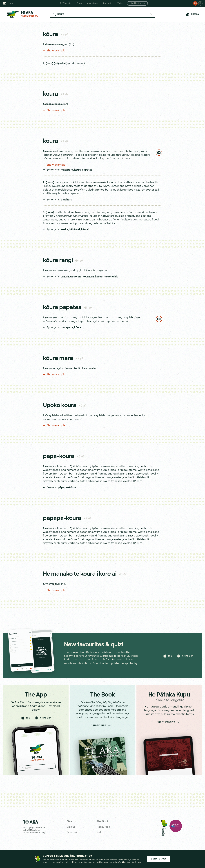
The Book (103, 822)
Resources (103, 827)
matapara (67, 170)
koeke (65, 230)
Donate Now (159, 859)
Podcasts (108, 3)
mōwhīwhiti (111, 277)
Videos (121, 3)
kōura (78, 328)
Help (100, 833)
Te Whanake (66, 3)
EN (195, 3)
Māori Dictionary (137, 3)
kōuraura (88, 277)
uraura (65, 277)
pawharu (66, 200)
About (71, 827)
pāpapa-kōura (67, 488)
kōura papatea (83, 170)
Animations (92, 3)
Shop (79, 3)
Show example (54, 51)
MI (200, 3)
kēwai (85, 230)
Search (72, 822)
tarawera (76, 277)
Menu (10, 3)
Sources (72, 833)
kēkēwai (75, 230)
